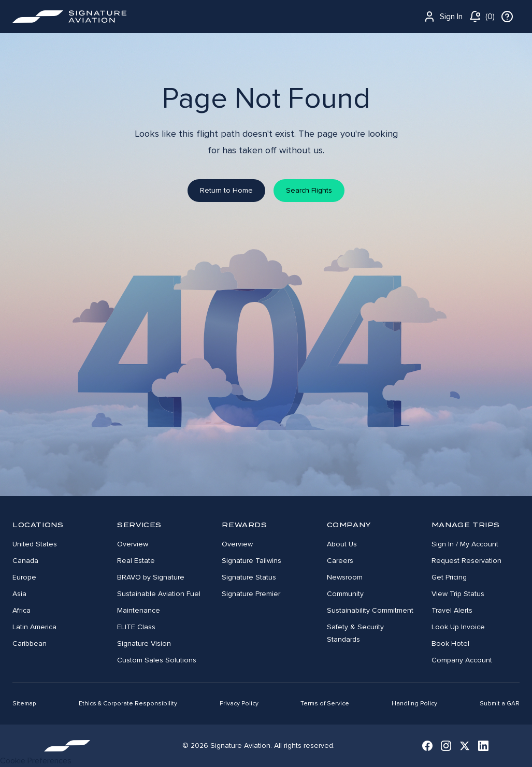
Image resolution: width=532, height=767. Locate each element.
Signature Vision (144, 643)
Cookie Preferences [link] (36, 761)
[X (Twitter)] (465, 746)
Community (345, 594)
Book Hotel (450, 643)
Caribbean (30, 643)
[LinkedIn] (483, 746)
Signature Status (249, 577)
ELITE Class (136, 627)
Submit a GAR (500, 704)
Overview (133, 544)
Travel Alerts (452, 610)
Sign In (443, 17)
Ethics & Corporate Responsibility (128, 704)
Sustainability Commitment (370, 610)
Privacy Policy (239, 704)
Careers (340, 561)
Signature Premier (251, 594)
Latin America (34, 627)
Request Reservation (466, 561)
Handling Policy (414, 704)
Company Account (462, 660)
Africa (21, 610)
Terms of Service (325, 704)
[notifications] (482, 17)
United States (35, 544)
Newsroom (345, 577)
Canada (25, 561)
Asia (19, 594)
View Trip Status (458, 594)
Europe (24, 577)
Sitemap (24, 704)
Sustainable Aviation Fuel (159, 594)
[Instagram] (446, 746)
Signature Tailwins (251, 561)
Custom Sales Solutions (157, 660)
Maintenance (139, 610)
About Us (342, 544)
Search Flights (309, 190)
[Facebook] (427, 746)
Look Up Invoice (458, 627)
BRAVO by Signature (151, 577)
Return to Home (226, 190)
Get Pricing (449, 577)
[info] (507, 17)
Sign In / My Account (465, 544)
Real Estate (136, 561)
